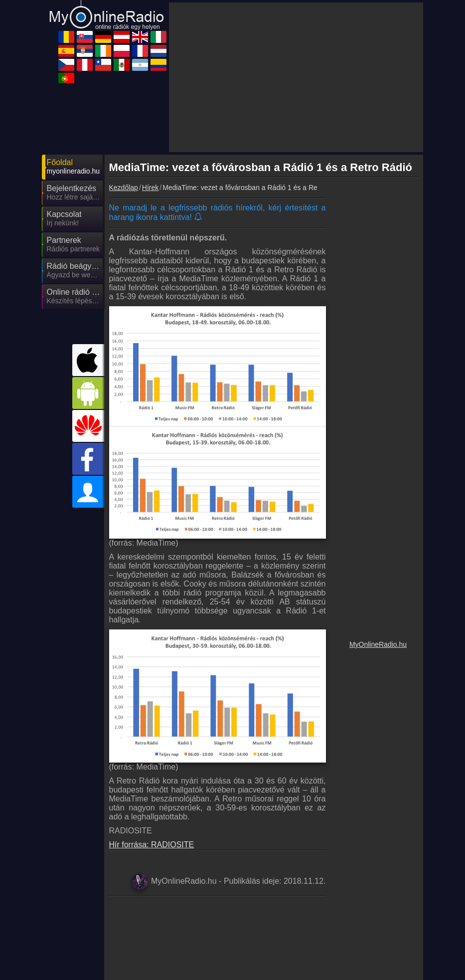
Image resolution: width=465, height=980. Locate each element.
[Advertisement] (296, 77)
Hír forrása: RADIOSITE (152, 845)
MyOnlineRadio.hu (378, 644)
